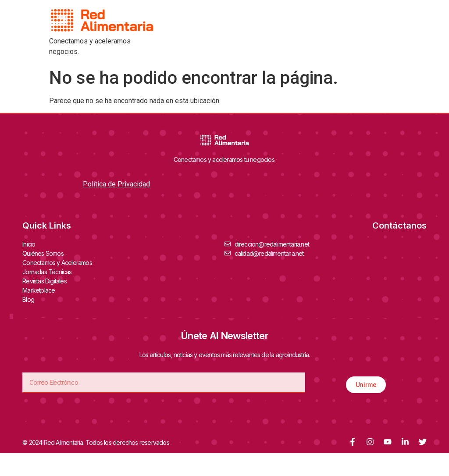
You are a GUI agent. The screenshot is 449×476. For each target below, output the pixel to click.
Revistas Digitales (47, 281)
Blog (28, 299)
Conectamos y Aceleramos (59, 262)
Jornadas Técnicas (49, 272)
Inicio (29, 244)
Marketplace (39, 290)
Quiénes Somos (45, 253)
